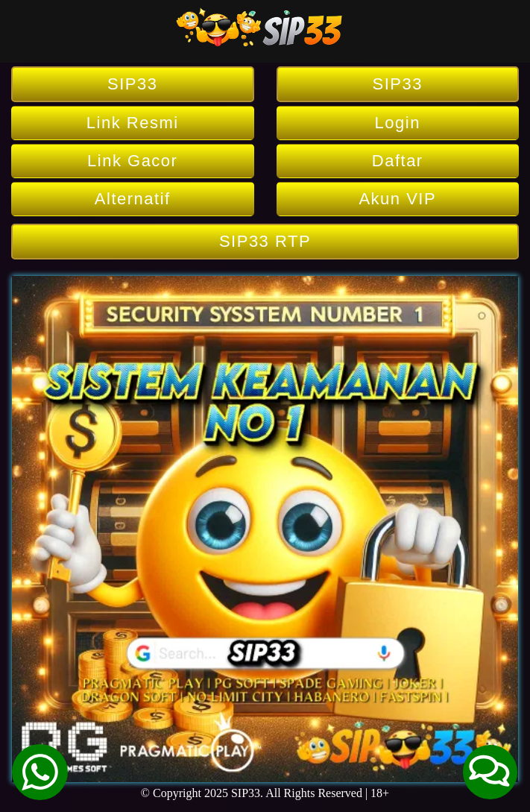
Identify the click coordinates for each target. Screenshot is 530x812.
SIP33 (132, 84)
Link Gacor (132, 161)
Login (398, 123)
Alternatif (133, 199)
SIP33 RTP (265, 241)
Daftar (398, 161)
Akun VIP (397, 199)
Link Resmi (133, 123)
